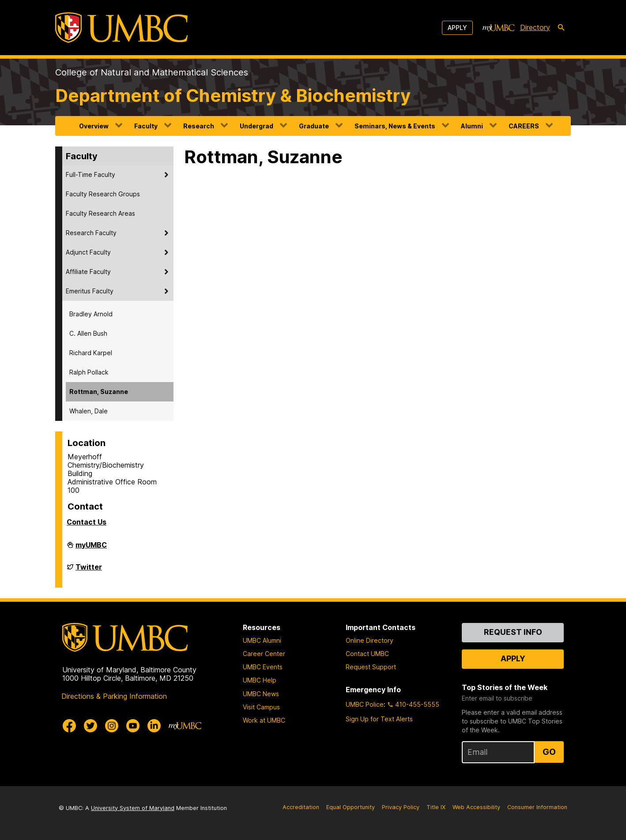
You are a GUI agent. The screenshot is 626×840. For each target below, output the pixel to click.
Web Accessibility (476, 807)
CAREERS (524, 126)
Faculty (146, 126)
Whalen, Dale (89, 411)
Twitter (89, 570)
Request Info (513, 632)
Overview (94, 126)
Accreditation (301, 807)
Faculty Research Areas (100, 213)
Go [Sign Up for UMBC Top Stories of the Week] (549, 752)
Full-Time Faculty (91, 174)
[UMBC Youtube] (133, 726)
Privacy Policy (401, 807)
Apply (457, 28)
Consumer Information (537, 807)
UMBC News (261, 694)
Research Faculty (91, 233)
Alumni (472, 126)
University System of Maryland (133, 808)
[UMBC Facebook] (69, 726)
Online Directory (370, 640)
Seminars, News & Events (395, 126)
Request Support (371, 667)
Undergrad (256, 126)
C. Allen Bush (88, 333)
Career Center (264, 654)
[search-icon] (561, 28)
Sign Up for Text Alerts (379, 719)
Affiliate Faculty (88, 272)
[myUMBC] (498, 28)
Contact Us (87, 522)
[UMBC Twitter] (91, 726)
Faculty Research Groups (103, 194)
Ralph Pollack (89, 372)
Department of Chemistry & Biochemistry (233, 96)
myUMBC (91, 548)
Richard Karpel (91, 353)
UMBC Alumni (262, 640)
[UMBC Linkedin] (154, 726)
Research (199, 126)
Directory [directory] (535, 27)
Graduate (314, 126)
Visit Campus (261, 707)
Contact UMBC (367, 654)
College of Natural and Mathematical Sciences (152, 72)
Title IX (436, 807)
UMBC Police (365, 704)
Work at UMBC (264, 720)
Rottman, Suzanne (99, 392)
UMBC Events (263, 667)
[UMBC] (121, 28)
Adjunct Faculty (88, 252)
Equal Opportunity (351, 807)
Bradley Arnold (91, 314)
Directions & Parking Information (114, 696)
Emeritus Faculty (90, 291)
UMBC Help (260, 680)
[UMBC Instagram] (112, 726)
